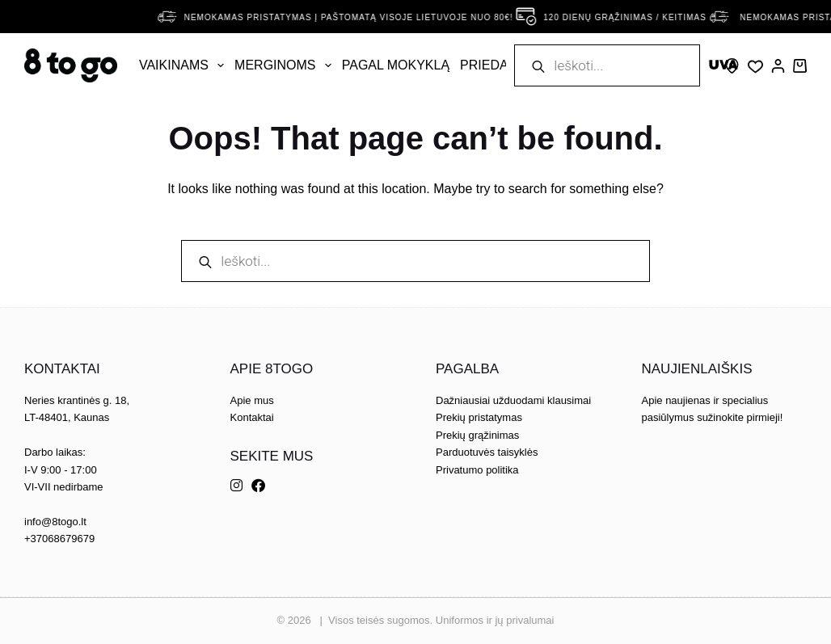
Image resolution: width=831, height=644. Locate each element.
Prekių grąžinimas (477, 435)
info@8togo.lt (55, 522)
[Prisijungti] (778, 66)
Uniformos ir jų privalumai (495, 620)
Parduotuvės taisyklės (487, 452)
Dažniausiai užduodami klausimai (513, 400)
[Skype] (732, 66)
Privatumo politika (477, 470)
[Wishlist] (755, 67)
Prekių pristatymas (479, 417)
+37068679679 (59, 539)
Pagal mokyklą (396, 65)
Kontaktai (252, 417)
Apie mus (252, 400)
